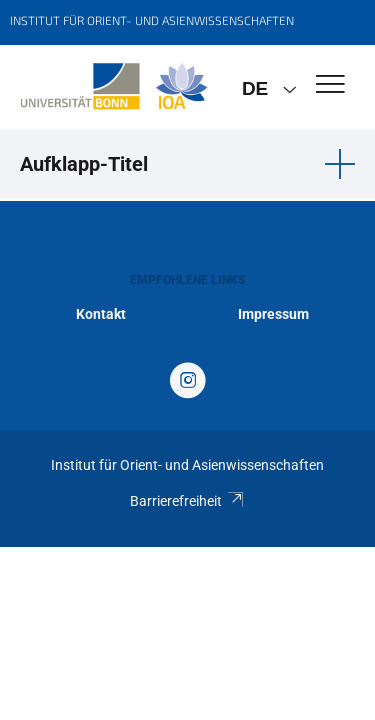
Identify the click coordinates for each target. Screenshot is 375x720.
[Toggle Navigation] (330, 85)
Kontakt (101, 314)
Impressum (273, 314)
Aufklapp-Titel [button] (84, 164)
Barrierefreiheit (187, 501)
